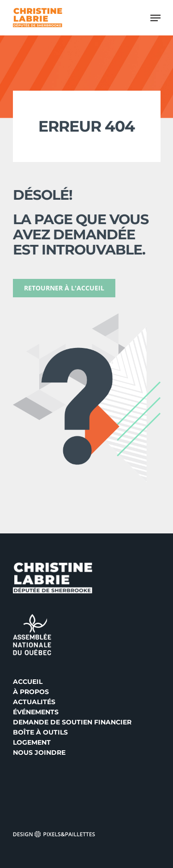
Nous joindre (39, 752)
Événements (36, 712)
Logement (32, 742)
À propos (31, 692)
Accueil (28, 682)
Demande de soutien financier (72, 722)
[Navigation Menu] (155, 18)
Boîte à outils (40, 732)
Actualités (34, 702)
